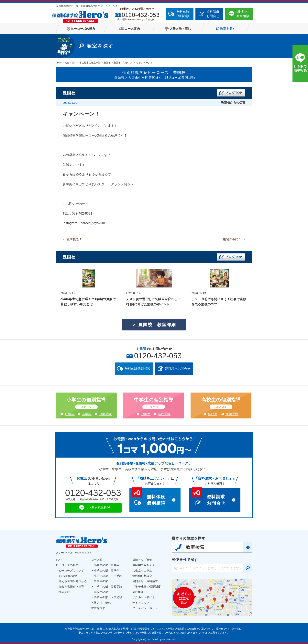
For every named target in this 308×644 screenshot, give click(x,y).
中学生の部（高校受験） (109, 587)
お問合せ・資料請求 (145, 581)
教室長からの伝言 (233, 102)
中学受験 (105, 414)
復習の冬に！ (232, 239)
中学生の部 (101, 581)
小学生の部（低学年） (108, 565)
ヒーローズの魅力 (67, 565)
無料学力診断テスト (145, 565)
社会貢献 (64, 592)
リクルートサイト (144, 597)
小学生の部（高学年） (108, 571)
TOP (59, 560)
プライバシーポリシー (147, 608)
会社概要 (138, 592)
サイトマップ (141, 603)
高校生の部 (101, 592)
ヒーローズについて (71, 571)
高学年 (87, 414)
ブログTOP (234, 93)
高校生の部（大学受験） (109, 597)
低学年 (70, 414)
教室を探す (98, 608)
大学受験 (232, 414)
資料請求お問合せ (213, 14)
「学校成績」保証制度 (147, 587)
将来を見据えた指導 (71, 587)
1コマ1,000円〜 (69, 576)
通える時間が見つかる (73, 581)
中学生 (146, 414)
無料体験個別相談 (183, 14)
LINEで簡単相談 (243, 14)
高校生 (212, 414)
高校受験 (164, 414)
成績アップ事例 (142, 560)
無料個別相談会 (142, 576)
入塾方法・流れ (101, 603)
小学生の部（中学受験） (109, 576)
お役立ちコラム (142, 571)
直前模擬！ (74, 239)
